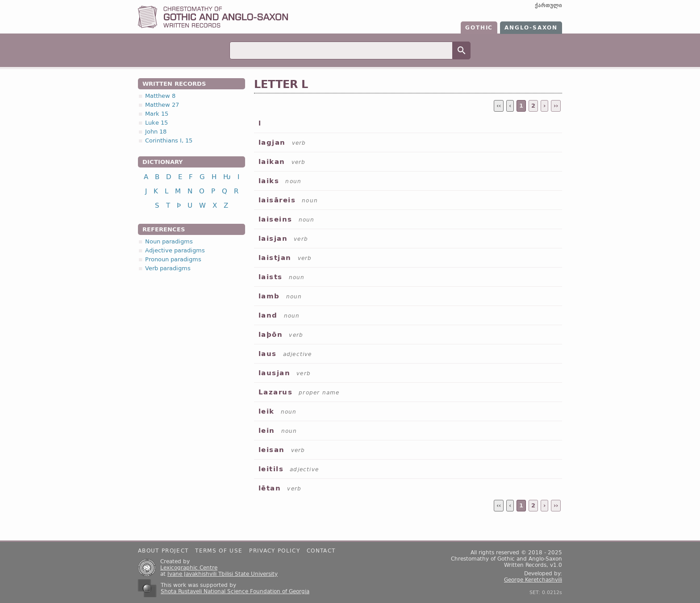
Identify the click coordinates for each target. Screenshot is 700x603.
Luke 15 (156, 123)
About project (163, 551)
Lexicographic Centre (189, 568)
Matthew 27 (162, 105)
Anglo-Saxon (531, 28)
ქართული (548, 5)
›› (556, 106)
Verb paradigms (168, 268)
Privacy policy (275, 551)
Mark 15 (157, 114)
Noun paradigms (169, 241)
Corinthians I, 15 (169, 140)
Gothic (479, 28)
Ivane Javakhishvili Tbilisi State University (223, 574)
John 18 (156, 132)
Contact (321, 551)
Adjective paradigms (175, 250)
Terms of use (219, 551)
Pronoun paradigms (173, 259)
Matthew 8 (160, 96)
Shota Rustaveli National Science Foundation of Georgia (235, 591)
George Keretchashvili (533, 580)
